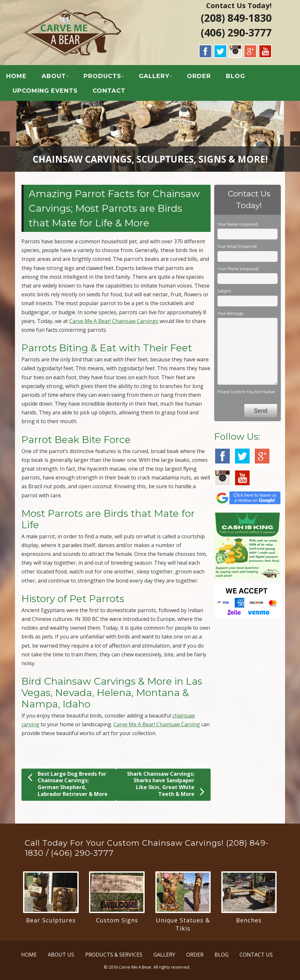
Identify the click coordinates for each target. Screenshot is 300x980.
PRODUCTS (102, 76)
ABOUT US (61, 955)
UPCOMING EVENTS (45, 91)
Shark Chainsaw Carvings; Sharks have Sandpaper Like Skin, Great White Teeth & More (166, 784)
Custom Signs (117, 920)
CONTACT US (256, 955)
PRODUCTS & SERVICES (114, 955)
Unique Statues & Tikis (183, 924)
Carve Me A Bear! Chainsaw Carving (157, 724)
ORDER (199, 76)
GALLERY (154, 76)
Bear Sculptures (51, 920)
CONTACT (109, 91)
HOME (16, 76)
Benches (249, 920)
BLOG (235, 76)
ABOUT (54, 76)
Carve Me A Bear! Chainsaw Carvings (114, 321)
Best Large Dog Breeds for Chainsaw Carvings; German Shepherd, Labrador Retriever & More (68, 784)
